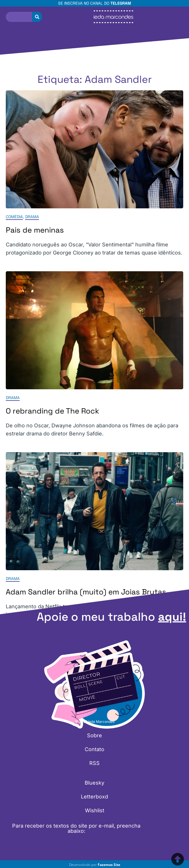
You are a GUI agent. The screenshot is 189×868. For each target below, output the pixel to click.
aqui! (172, 617)
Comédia (14, 217)
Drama (32, 217)
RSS (94, 763)
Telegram (121, 3)
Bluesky (94, 783)
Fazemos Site (109, 865)
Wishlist (95, 810)
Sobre (94, 735)
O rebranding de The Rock (52, 411)
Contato (94, 749)
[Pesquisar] (37, 17)
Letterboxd (94, 797)
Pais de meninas (35, 230)
